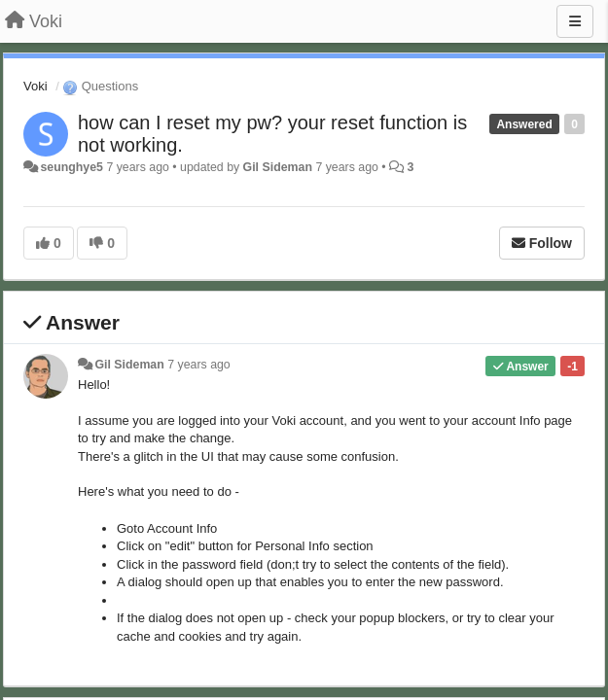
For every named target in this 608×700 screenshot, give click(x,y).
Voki (36, 86)
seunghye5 (72, 167)
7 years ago (199, 365)
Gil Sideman (278, 167)
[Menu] (575, 21)
